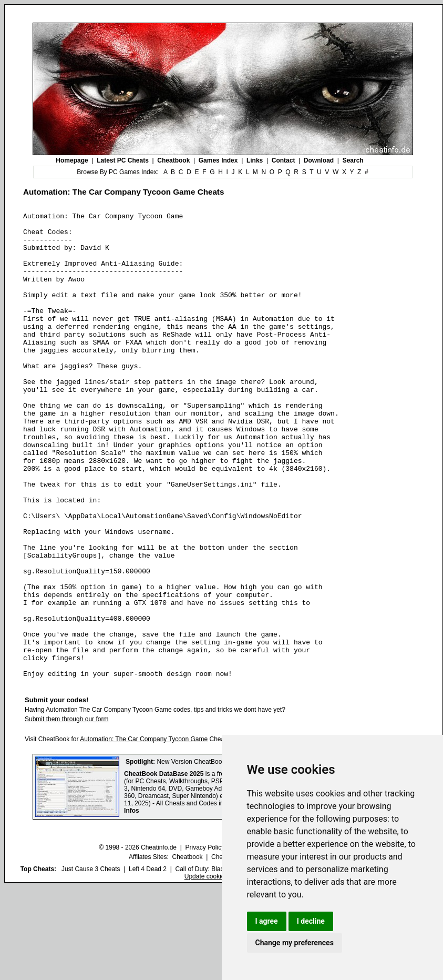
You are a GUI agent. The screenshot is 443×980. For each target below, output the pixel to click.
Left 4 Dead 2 (148, 962)
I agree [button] (267, 921)
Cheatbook (173, 160)
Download (319, 160)
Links (255, 160)
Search (353, 160)
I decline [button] (311, 921)
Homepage (72, 160)
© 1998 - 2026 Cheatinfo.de (138, 941)
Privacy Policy (205, 941)
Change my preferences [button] (295, 943)
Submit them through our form (66, 812)
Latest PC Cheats (123, 160)
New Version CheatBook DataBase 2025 (213, 855)
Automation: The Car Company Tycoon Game (144, 832)
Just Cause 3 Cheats (91, 962)
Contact (284, 160)
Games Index (218, 160)
